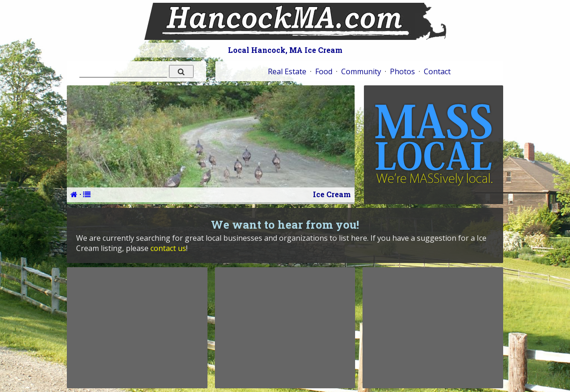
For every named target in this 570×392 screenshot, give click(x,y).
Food (324, 71)
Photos (402, 71)
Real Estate (287, 71)
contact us (168, 248)
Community (361, 71)
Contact (437, 71)
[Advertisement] (137, 328)
